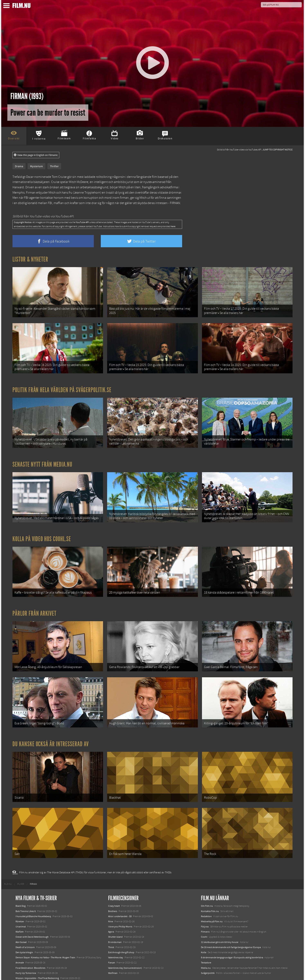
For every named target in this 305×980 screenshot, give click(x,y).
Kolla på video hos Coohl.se (42, 532)
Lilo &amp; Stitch (24, 968)
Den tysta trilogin (24, 937)
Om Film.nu (207, 890)
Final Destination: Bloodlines (30, 952)
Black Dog (21, 890)
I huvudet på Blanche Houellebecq (33, 901)
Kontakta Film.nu (210, 895)
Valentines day (116, 942)
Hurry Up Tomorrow (26, 957)
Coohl (204, 921)
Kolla (204, 937)
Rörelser (20, 906)
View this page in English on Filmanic (36, 155)
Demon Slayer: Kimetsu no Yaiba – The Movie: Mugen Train (45, 942)
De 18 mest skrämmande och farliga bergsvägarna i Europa (231, 931)
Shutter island (115, 921)
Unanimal (21, 911)
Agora (111, 916)
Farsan (112, 947)
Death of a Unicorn (25, 931)
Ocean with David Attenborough (32, 921)
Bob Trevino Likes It (26, 895)
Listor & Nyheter (30, 259)
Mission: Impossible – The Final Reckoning (37, 962)
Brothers (113, 895)
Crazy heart (114, 890)
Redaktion (206, 901)
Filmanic (205, 916)
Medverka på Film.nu (212, 906)
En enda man (115, 926)
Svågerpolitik (208, 957)
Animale (20, 947)
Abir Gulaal (21, 926)
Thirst (111, 931)
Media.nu (206, 952)
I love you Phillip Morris (120, 911)
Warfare (20, 916)
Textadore (206, 947)
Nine (111, 906)
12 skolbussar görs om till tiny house (220, 926)
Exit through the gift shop (121, 937)
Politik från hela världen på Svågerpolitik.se (62, 386)
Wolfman (113, 957)
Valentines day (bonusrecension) (125, 952)
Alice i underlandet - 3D (120, 901)
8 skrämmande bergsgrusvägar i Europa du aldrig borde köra (232, 942)
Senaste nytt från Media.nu (42, 459)
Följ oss (205, 911)
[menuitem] (8, 868)
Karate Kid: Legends (26, 973)
